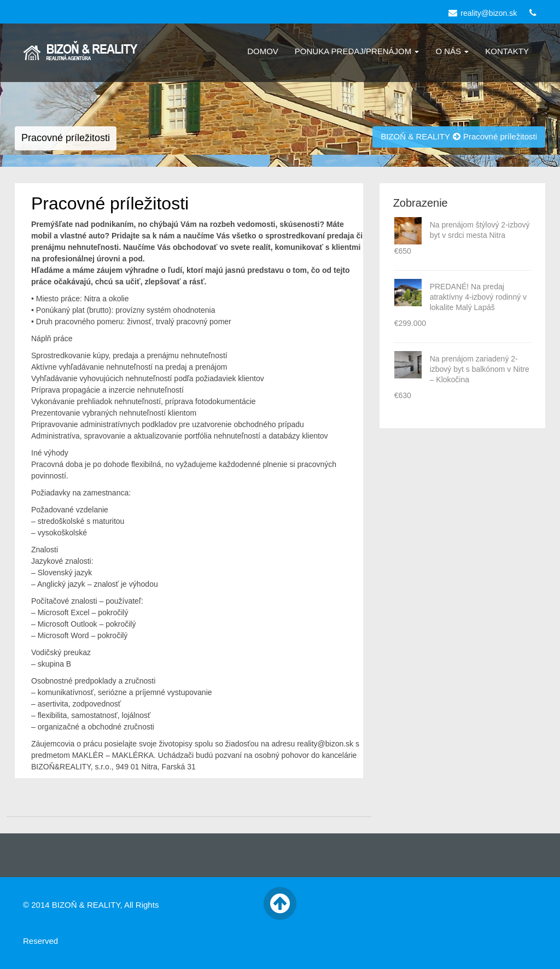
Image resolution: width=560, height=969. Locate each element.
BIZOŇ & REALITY (415, 136)
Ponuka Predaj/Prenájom (357, 51)
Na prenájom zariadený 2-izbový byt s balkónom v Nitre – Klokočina (480, 369)
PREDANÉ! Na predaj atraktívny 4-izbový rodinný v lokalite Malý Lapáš (478, 297)
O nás (452, 51)
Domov (263, 51)
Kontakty (507, 51)
